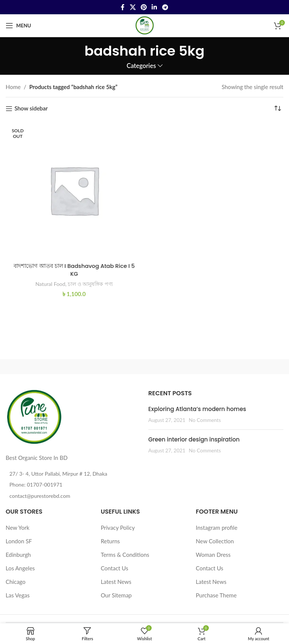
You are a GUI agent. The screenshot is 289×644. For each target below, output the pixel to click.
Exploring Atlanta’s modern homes (197, 409)
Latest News (116, 582)
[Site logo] (144, 25)
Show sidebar (31, 109)
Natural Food (50, 283)
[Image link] (34, 417)
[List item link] (73, 485)
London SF (19, 541)
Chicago (16, 582)
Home (13, 87)
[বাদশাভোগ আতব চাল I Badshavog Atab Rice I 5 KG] (74, 190)
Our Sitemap (116, 595)
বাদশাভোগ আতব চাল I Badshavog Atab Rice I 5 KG (74, 270)
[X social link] (133, 7)
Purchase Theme (216, 595)
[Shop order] (278, 109)
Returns (110, 541)
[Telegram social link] (165, 7)
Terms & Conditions (125, 555)
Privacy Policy (118, 528)
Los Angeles (20, 568)
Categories (141, 66)
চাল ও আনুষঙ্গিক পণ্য (91, 283)
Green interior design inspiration (194, 439)
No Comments (205, 420)
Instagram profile (217, 528)
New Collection (215, 541)
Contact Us (115, 568)
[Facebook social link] (123, 7)
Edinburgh (18, 555)
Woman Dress (213, 555)
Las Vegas (18, 595)
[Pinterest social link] (144, 7)
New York (17, 528)
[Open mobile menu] (18, 26)
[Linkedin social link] (154, 7)
